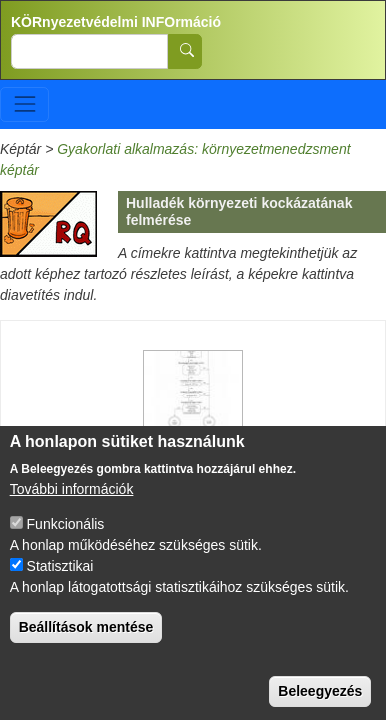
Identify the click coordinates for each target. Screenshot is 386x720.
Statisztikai (60, 587)
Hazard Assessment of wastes (188, 440)
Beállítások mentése (86, 648)
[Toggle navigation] (24, 104)
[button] (193, 390)
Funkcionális (66, 545)
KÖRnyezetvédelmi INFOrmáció (116, 22)
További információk (72, 510)
